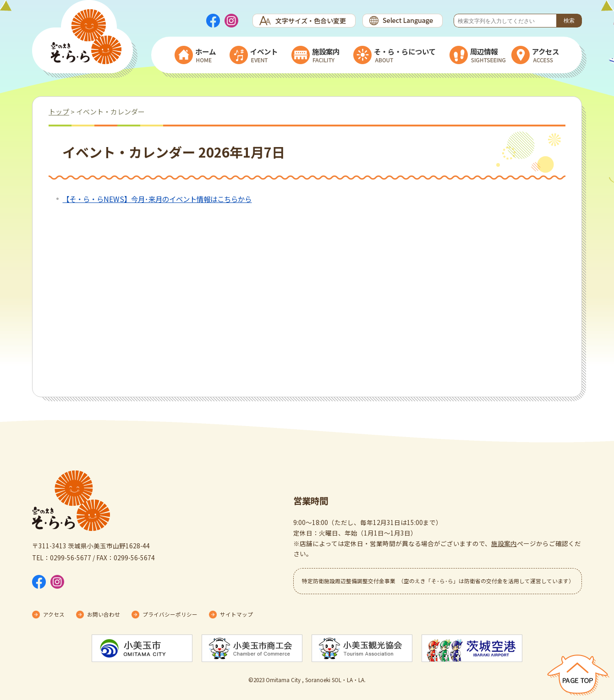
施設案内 (504, 543)
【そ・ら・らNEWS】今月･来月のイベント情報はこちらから (157, 199)
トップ (59, 112)
